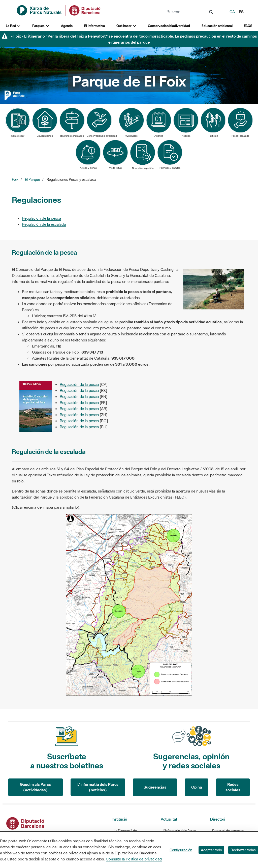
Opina (197, 787)
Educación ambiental (217, 26)
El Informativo (95, 26)
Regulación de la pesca (41, 218)
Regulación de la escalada (44, 224)
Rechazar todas (243, 850)
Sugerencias (155, 787)
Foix (15, 180)
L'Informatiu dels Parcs (179, 831)
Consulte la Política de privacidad (134, 859)
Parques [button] (41, 26)
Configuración (181, 850)
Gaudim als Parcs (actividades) (35, 787)
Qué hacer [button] (126, 26)
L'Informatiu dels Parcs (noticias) (98, 787)
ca (232, 12)
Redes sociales (233, 787)
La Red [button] (13, 26)
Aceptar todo (211, 850)
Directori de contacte (228, 831)
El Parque (33, 180)
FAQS (248, 26)
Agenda (67, 26)
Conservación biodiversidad (169, 26)
